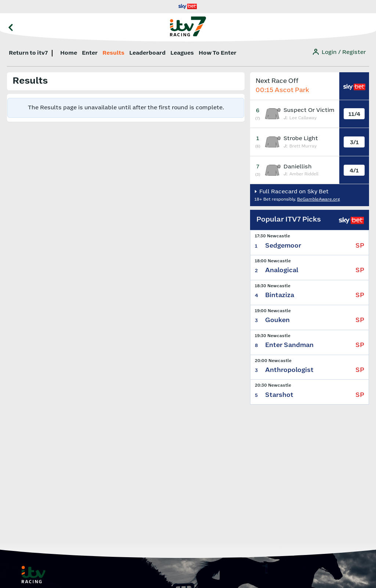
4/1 (354, 171)
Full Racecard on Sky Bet (293, 192)
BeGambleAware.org (319, 199)
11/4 (354, 114)
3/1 (354, 143)
